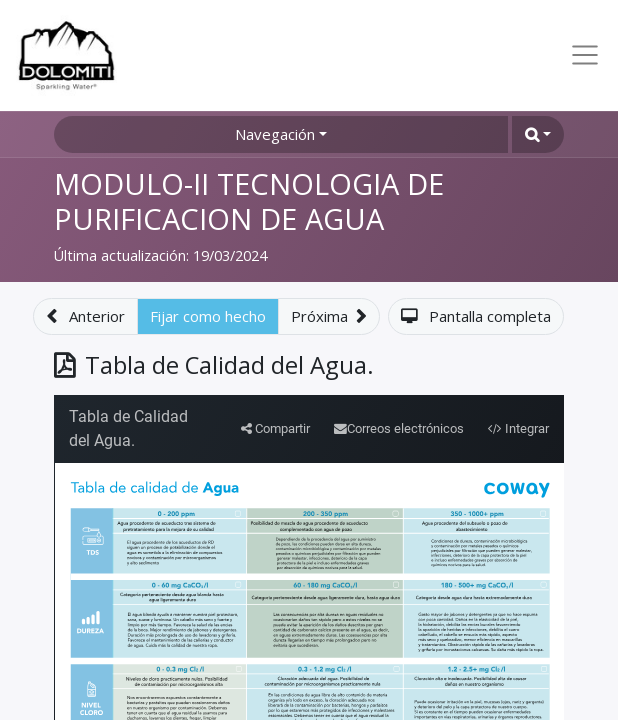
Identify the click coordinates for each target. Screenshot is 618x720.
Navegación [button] (275, 134)
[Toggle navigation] (581, 55)
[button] (538, 134)
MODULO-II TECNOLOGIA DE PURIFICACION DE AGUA (249, 201)
